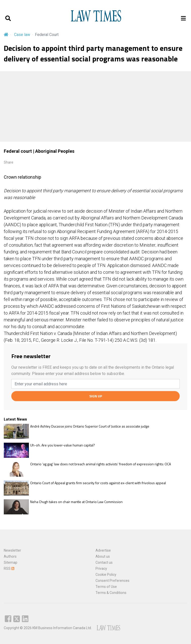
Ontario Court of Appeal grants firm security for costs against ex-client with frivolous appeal (98, 483)
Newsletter (12, 550)
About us (103, 556)
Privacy (101, 569)
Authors (10, 556)
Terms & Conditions (111, 593)
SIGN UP (96, 396)
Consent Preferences (112, 581)
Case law (22, 35)
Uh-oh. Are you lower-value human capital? (63, 445)
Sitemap (11, 562)
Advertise (103, 550)
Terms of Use (106, 587)
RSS (9, 569)
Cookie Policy (106, 575)
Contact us (104, 562)
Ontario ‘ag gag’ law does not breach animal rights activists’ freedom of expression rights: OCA (101, 464)
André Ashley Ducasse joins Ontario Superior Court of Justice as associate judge (90, 426)
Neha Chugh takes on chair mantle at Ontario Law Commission (76, 502)
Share (9, 162)
